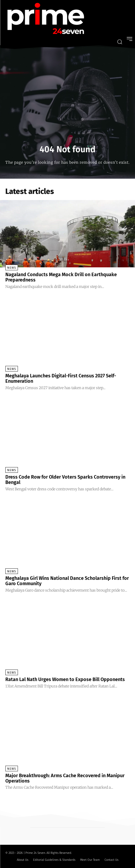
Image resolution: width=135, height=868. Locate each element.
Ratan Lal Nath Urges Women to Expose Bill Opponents (65, 679)
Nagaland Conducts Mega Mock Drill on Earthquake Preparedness (61, 277)
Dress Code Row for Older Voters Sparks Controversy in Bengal (65, 480)
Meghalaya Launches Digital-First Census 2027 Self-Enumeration (61, 378)
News (12, 268)
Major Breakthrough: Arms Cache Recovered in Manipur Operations (65, 778)
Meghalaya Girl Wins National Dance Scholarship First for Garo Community (67, 581)
